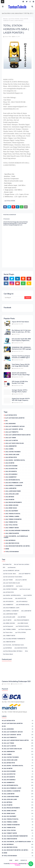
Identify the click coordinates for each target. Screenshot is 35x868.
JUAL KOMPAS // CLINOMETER (14, 485)
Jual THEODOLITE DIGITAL (13, 514)
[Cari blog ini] (14, 298)
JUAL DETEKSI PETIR (11, 457)
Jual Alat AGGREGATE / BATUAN (15, 426)
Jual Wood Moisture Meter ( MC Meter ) (18, 546)
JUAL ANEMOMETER (11, 446)
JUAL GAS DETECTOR (11, 469)
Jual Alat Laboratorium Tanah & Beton (18, 435)
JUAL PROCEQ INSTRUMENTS (13, 502)
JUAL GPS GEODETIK (11, 471)
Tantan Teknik (8, 37)
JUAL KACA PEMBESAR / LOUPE (14, 483)
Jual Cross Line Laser (12, 454)
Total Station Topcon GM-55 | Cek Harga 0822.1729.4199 (21, 365)
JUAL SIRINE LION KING (12, 505)
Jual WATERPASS (10, 540)
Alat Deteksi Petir (11, 415)
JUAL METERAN (10, 497)
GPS (6, 421)
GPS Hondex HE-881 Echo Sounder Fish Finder (20, 382)
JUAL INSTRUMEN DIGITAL (13, 480)
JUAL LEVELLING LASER (12, 494)
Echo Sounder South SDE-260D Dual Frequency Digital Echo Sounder (21, 340)
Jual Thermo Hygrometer (13, 519)
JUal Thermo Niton (11, 522)
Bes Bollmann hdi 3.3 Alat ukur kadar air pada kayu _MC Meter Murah (21, 331)
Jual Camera (9, 449)
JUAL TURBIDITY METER (12, 528)
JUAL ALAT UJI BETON (11, 440)
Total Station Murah (12, 552)
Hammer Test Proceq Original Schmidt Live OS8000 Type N (21, 357)
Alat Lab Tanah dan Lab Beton (15, 418)
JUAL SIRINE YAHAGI (11, 508)
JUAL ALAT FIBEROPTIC (12, 432)
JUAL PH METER (10, 500)
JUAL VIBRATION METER (12, 533)
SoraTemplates (14, 864)
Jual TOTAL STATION (14, 19)
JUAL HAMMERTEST (11, 477)
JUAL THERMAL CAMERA (12, 516)
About (17, 860)
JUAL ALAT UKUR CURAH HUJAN (14, 443)
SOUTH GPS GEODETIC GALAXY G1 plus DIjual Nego (21, 374)
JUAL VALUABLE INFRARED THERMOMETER (17, 530)
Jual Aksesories (10, 424)
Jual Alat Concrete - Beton (14, 429)
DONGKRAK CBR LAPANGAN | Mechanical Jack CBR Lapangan (22, 348)
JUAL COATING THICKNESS (13, 452)
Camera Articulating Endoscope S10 (16, 681)
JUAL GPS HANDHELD (11, 474)
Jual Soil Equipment (12, 511)
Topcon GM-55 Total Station (20, 322)
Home (11, 860)
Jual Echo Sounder (11, 466)
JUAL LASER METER (11, 488)
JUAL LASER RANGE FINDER (13, 491)
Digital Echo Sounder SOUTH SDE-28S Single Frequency (21, 399)
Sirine (7, 549)
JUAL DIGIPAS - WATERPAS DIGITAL (15, 460)
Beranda (5, 19)
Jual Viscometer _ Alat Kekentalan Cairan (16, 537)
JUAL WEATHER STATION (12, 543)
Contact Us (24, 860)
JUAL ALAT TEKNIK (11, 438)
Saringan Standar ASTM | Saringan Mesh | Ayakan (20, 391)
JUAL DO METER (10, 463)
